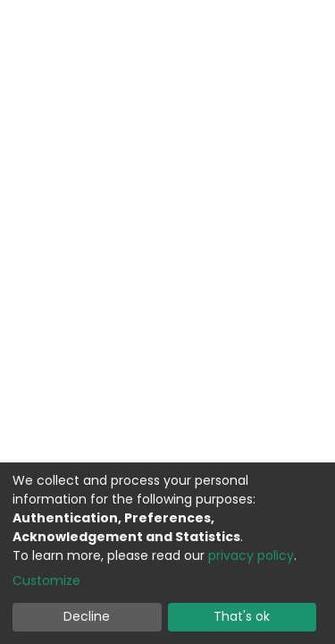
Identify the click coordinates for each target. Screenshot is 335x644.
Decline (87, 616)
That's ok (242, 616)
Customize (46, 580)
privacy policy (251, 555)
